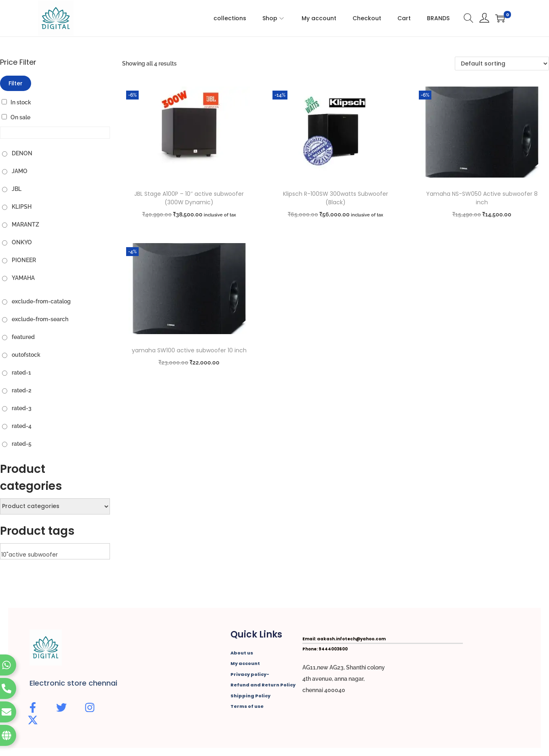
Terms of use (247, 706)
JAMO (20, 171)
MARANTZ (25, 224)
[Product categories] (55, 506)
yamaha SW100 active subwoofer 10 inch (189, 350)
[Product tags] (55, 551)
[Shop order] (502, 64)
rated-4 (22, 426)
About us (242, 653)
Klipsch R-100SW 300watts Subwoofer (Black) (336, 198)
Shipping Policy (250, 696)
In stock (21, 102)
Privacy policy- (250, 674)
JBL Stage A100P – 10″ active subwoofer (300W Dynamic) (189, 198)
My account (245, 663)
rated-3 (22, 408)
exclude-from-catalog (41, 301)
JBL (17, 189)
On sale (20, 117)
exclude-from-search (40, 319)
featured (23, 337)
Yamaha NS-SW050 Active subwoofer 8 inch (482, 198)
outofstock (26, 355)
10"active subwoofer (55, 555)
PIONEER (24, 260)
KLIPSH (22, 207)
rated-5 (22, 444)
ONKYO (22, 242)
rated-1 (21, 373)
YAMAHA (23, 278)
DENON (22, 153)
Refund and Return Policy (263, 685)
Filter (16, 83)
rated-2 (22, 390)
